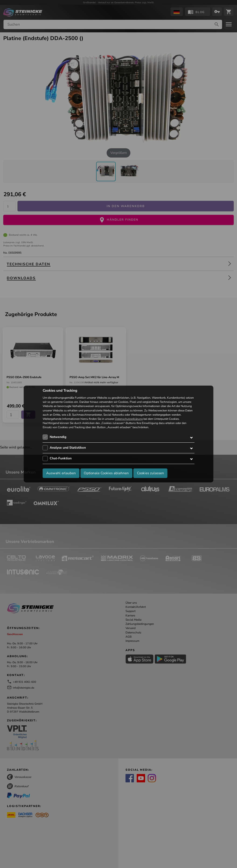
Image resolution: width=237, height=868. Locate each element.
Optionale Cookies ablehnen (106, 473)
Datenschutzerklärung (129, 419)
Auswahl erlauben (61, 473)
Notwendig (58, 437)
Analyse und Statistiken (68, 448)
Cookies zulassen (150, 473)
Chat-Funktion (61, 458)
